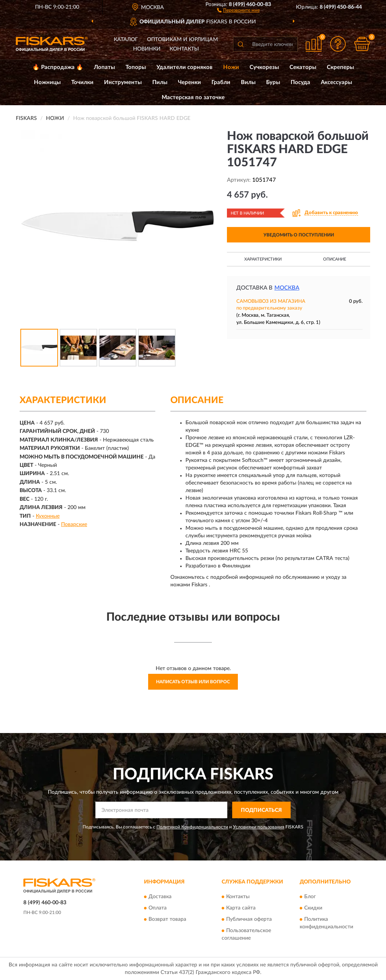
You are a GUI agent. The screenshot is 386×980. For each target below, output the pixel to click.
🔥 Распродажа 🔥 (58, 67)
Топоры (136, 67)
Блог (310, 897)
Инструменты (123, 82)
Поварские (74, 525)
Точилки (82, 82)
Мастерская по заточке (193, 97)
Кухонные (48, 516)
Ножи (231, 67)
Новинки (147, 49)
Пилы (160, 82)
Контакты (184, 49)
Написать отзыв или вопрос (193, 682)
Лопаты (104, 67)
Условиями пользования (259, 827)
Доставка (160, 897)
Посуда (300, 82)
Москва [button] (287, 288)
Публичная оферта (249, 919)
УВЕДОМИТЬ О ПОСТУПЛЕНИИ (299, 235)
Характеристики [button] (263, 259)
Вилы (248, 82)
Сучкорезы (264, 67)
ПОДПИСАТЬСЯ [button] (261, 810)
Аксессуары (336, 82)
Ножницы (47, 82)
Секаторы (303, 67)
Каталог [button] (126, 40)
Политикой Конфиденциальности (192, 827)
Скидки (313, 908)
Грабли (221, 82)
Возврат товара (167, 919)
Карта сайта (241, 908)
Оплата (158, 908)
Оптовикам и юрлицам (182, 40)
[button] (238, 10)
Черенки (189, 82)
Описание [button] (335, 259)
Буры (273, 82)
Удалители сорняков (185, 67)
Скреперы (340, 67)
